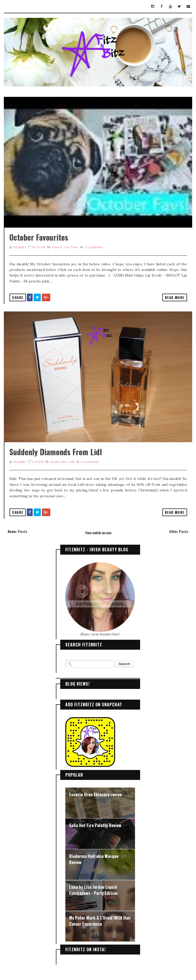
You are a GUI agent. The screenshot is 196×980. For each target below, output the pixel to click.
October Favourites (39, 237)
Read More (175, 297)
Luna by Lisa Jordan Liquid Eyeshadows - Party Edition (93, 890)
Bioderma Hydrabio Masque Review (94, 859)
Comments (93, 247)
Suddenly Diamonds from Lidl (56, 452)
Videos (57, 247)
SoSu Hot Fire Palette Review (95, 825)
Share (18, 297)
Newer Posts (17, 531)
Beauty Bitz (58, 462)
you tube (71, 247)
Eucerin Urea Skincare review (96, 794)
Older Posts (179, 531)
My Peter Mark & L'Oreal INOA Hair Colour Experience (100, 921)
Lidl (72, 462)
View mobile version (98, 533)
